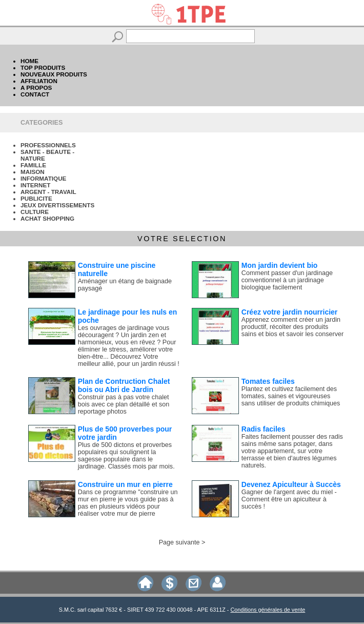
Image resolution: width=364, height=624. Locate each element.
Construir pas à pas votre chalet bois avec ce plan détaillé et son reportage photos (124, 404)
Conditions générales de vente (268, 610)
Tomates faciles (268, 381)
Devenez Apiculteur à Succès (291, 484)
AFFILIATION (39, 81)
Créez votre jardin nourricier (290, 312)
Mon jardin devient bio (280, 265)
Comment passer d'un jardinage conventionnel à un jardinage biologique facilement (287, 280)
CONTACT (35, 94)
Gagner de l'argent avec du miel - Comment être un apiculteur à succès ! (289, 499)
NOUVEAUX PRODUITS (54, 74)
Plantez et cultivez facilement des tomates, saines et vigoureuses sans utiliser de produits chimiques (291, 396)
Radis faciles (264, 429)
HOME (29, 61)
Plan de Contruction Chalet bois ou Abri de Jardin (124, 385)
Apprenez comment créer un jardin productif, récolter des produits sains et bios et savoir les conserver (293, 327)
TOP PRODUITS (43, 67)
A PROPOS (36, 87)
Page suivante (179, 542)
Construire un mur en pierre (125, 484)
